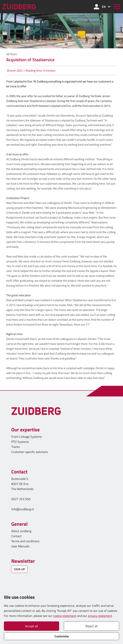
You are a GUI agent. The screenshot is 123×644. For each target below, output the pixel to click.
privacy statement (100, 616)
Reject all (92, 626)
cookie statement (65, 616)
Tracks (15, 447)
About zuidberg (21, 531)
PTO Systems (20, 442)
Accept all (32, 626)
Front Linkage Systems (26, 437)
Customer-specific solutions (30, 452)
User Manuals (21, 546)
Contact (16, 536)
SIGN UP (19, 569)
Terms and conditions (25, 541)
